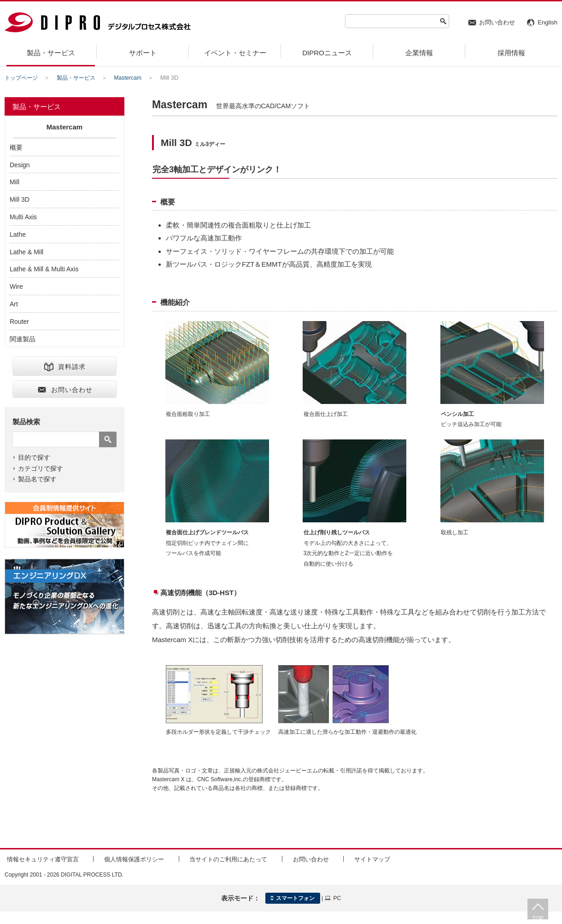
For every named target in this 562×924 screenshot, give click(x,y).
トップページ (23, 78)
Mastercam (135, 78)
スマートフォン (293, 897)
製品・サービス (80, 78)
